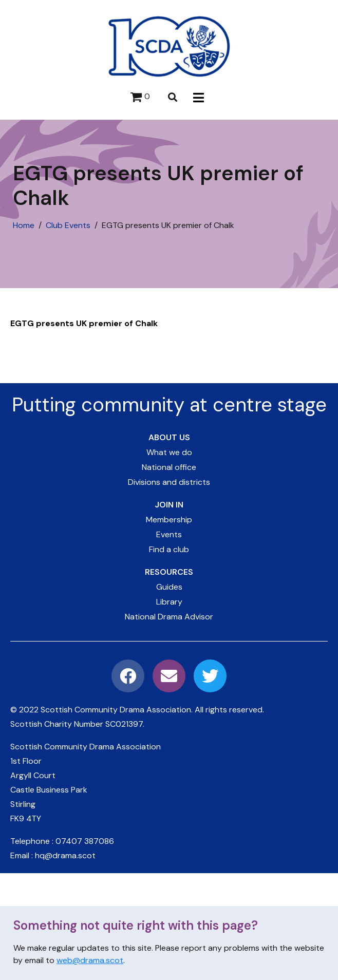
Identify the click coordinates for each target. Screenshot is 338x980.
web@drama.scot (90, 960)
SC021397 (124, 724)
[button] (199, 97)
